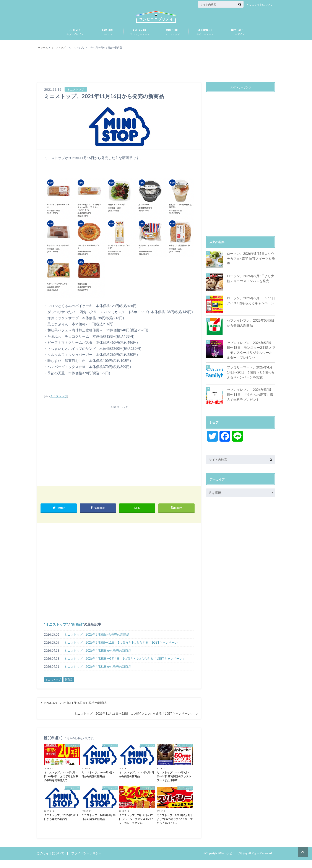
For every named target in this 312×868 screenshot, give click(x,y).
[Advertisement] (156, 77)
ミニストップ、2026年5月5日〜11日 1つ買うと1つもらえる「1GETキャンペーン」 (123, 650)
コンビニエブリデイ (235, 861)
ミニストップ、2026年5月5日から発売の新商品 (97, 642)
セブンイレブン (75, 38)
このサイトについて (261, 4)
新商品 (77, 632)
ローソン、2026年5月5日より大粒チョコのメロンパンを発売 (250, 286)
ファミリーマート (140, 38)
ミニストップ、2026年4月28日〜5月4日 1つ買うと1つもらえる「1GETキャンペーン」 (125, 667)
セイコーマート (205, 38)
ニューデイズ (237, 38)
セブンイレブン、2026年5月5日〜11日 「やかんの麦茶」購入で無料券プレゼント (250, 401)
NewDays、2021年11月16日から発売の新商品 (76, 711)
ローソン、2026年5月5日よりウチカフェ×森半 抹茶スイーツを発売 (250, 263)
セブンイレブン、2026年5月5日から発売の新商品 (250, 330)
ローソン (107, 38)
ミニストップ (172, 38)
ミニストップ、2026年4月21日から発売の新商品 (98, 675)
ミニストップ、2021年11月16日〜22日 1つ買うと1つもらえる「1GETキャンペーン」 (134, 722)
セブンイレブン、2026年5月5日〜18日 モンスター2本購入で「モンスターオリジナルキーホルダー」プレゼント (251, 357)
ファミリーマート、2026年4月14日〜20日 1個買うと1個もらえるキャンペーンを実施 (250, 378)
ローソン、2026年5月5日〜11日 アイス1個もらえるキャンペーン (250, 308)
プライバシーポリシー (83, 861)
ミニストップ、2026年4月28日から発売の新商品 (98, 658)
